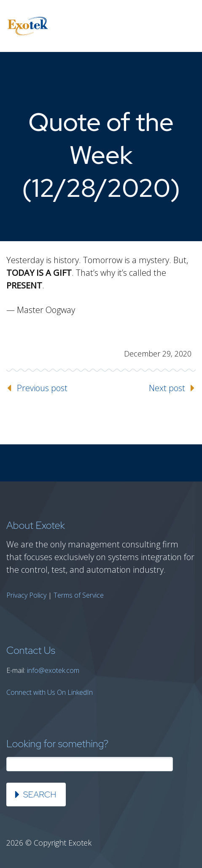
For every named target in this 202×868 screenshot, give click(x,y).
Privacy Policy (26, 595)
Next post (167, 388)
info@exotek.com (53, 670)
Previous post (42, 388)
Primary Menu (185, 26)
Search (40, 795)
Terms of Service (79, 595)
